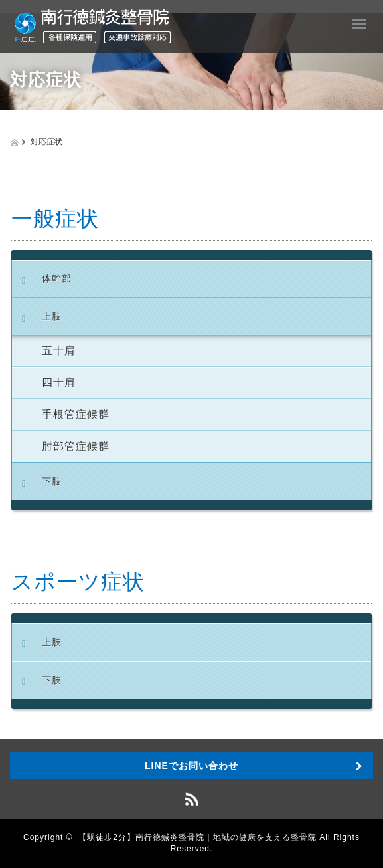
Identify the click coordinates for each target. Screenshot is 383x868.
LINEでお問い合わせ (191, 766)
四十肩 (59, 382)
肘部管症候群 (76, 446)
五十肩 (59, 351)
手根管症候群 (76, 414)
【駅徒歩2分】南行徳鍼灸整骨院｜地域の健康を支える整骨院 (197, 837)
